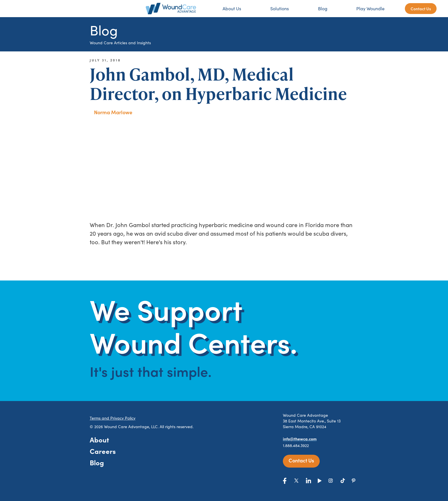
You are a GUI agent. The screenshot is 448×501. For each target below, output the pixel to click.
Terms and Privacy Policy (113, 418)
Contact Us (421, 9)
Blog (323, 8)
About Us (232, 8)
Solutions (280, 8)
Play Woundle (370, 8)
